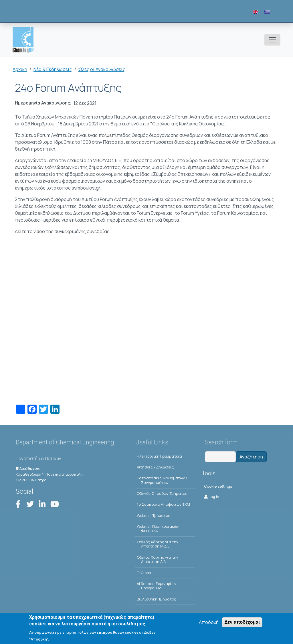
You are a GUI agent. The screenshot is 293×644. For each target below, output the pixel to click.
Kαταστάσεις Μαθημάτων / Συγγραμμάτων (162, 480)
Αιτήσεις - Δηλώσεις (155, 467)
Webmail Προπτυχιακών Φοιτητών (158, 529)
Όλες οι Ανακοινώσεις (102, 69)
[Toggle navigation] (272, 40)
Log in (212, 497)
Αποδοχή (209, 622)
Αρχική (20, 69)
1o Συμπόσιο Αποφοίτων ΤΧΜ (163, 504)
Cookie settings (218, 486)
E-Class (144, 573)
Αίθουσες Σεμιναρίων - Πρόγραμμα (158, 586)
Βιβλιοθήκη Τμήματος (157, 599)
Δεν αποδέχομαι (242, 622)
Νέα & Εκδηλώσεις (53, 69)
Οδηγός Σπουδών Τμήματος (162, 493)
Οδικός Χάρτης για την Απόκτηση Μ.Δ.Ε (158, 544)
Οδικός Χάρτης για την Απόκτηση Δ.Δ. (158, 560)
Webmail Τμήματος (154, 515)
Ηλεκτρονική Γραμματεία (159, 456)
